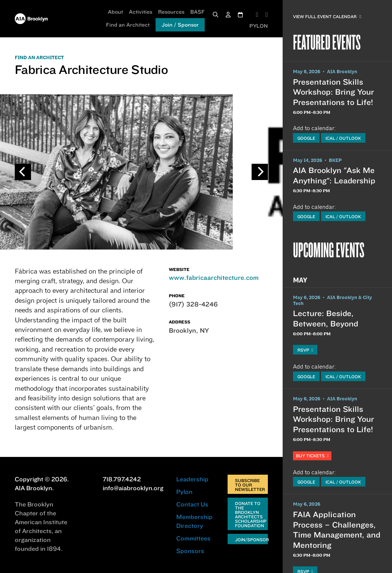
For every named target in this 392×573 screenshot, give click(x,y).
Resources (171, 12)
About (115, 12)
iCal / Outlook (343, 138)
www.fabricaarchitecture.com (214, 277)
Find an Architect (128, 25)
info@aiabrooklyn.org (133, 488)
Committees (193, 538)
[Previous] (23, 172)
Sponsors (190, 551)
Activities (141, 12)
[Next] (260, 172)
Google (306, 138)
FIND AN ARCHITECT (39, 58)
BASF (197, 12)
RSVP (305, 350)
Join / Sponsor (180, 25)
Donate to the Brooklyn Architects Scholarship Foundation (251, 514)
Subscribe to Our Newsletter (250, 485)
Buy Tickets (312, 456)
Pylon (184, 492)
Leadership (192, 479)
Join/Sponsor (251, 540)
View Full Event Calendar (327, 16)
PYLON (259, 26)
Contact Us (192, 504)
